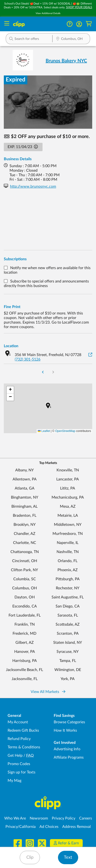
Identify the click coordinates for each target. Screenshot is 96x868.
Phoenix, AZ (68, 570)
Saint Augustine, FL (68, 597)
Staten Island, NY (68, 643)
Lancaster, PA (68, 479)
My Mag (14, 781)
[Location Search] (71, 39)
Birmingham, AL (24, 506)
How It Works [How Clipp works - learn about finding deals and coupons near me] (65, 730)
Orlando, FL (68, 561)
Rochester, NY (68, 588)
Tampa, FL (68, 661)
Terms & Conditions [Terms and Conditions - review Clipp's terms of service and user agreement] (24, 747)
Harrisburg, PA (25, 661)
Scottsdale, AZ (68, 624)
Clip (30, 857)
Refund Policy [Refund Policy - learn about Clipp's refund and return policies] (19, 739)
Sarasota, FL (68, 615)
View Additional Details (48, 13)
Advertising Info (67, 749)
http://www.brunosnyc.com (33, 186)
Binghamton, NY (25, 497)
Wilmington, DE (68, 670)
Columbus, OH (24, 588)
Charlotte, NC (25, 543)
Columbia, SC (25, 579)
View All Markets (48, 692)
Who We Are (15, 818)
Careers (86, 818)
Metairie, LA (68, 516)
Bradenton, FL (25, 516)
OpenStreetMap (65, 431)
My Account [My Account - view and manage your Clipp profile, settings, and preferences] (18, 722)
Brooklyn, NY (25, 525)
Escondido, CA (25, 606)
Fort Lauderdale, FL (25, 615)
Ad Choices (49, 827)
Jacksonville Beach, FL (24, 670)
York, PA (68, 679)
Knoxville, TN (68, 470)
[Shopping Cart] (89, 24)
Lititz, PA (68, 488)
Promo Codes (19, 764)
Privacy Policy (64, 818)
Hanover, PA (25, 652)
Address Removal (77, 827)
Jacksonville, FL (25, 679)
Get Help (15, 756)
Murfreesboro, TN (68, 534)
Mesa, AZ (68, 506)
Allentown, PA (25, 479)
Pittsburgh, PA (68, 579)
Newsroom (39, 818)
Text (68, 857)
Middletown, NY (68, 525)
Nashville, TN (68, 552)
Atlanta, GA (25, 488)
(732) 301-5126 (28, 359)
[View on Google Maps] (90, 355)
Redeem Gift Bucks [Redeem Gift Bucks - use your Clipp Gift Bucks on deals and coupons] (23, 730)
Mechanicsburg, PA (68, 497)
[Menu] (7, 24)
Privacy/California (21, 827)
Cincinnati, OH (25, 561)
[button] (79, 24)
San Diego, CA (68, 606)
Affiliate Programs (69, 757)
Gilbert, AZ (25, 643)
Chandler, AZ (25, 534)
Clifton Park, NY (24, 570)
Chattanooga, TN (25, 552)
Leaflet (44, 431)
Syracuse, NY (68, 652)
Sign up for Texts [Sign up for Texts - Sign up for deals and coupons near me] (22, 772)
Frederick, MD (24, 634)
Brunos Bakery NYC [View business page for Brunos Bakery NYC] (66, 61)
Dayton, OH (25, 597)
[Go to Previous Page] (43, 373)
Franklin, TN (25, 624)
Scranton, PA (68, 634)
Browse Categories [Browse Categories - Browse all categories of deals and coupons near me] (69, 722)
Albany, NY (24, 470)
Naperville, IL (68, 543)
